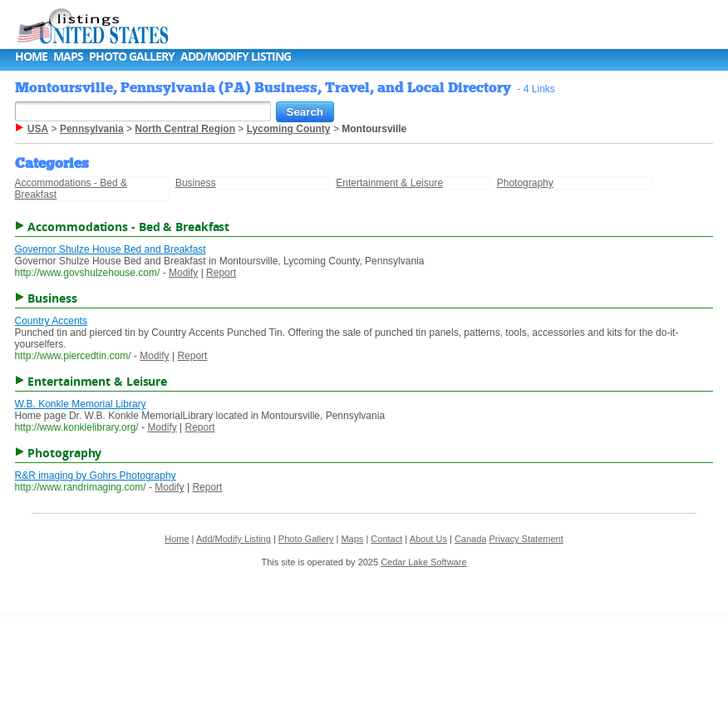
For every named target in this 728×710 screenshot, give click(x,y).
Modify (183, 273)
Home (31, 56)
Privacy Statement (526, 539)
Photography (525, 183)
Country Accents (51, 321)
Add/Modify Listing (236, 56)
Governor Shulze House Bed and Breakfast (111, 249)
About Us (428, 539)
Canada (471, 539)
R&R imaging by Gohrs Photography (96, 476)
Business (196, 183)
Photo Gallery (132, 56)
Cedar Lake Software (423, 562)
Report (221, 273)
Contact (386, 539)
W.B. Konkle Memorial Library (81, 404)
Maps (68, 56)
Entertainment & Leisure (389, 183)
